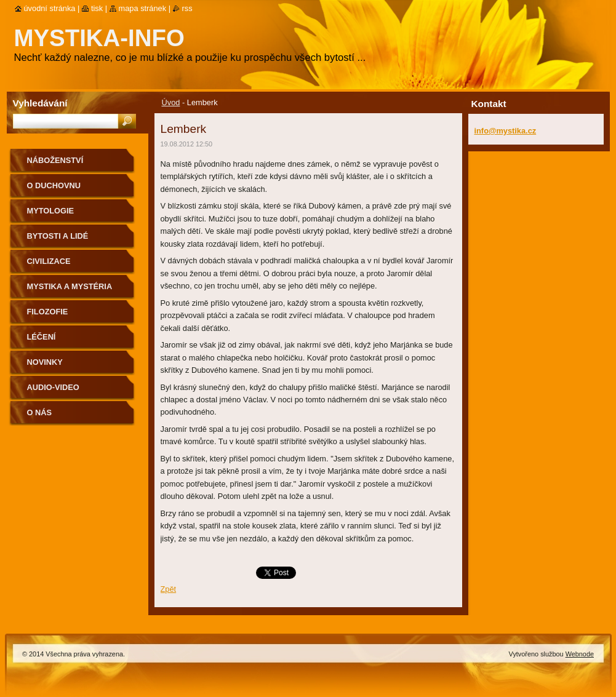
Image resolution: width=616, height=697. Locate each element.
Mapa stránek (143, 8)
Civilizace (49, 261)
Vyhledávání (40, 103)
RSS (187, 8)
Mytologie (51, 211)
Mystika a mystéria (70, 286)
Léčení (42, 337)
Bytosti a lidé (58, 236)
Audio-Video (53, 387)
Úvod (171, 102)
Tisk (97, 8)
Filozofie (48, 312)
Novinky (45, 362)
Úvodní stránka (50, 8)
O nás (40, 412)
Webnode (580, 654)
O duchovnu (54, 185)
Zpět (169, 589)
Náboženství (55, 160)
